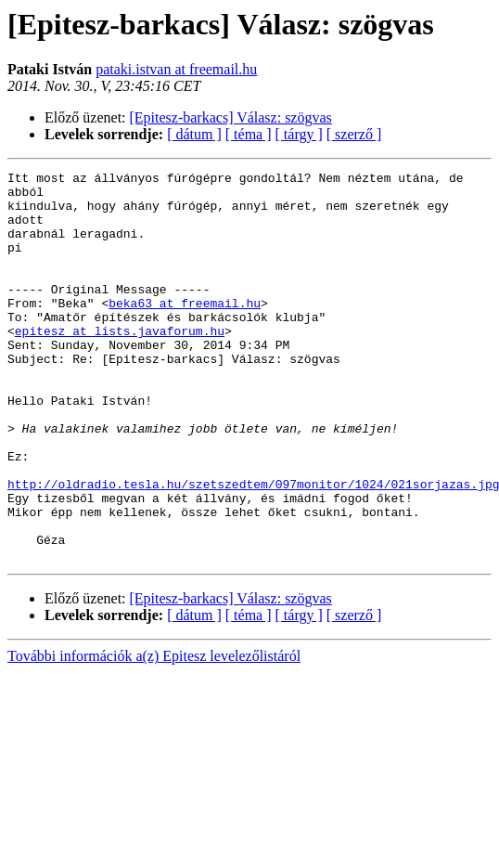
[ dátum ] (194, 134)
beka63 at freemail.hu (185, 330)
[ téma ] (249, 134)
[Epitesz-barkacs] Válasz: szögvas (231, 117)
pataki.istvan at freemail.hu (176, 69)
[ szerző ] (354, 134)
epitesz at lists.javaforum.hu (120, 364)
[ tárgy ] (299, 134)
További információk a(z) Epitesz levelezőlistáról (154, 734)
